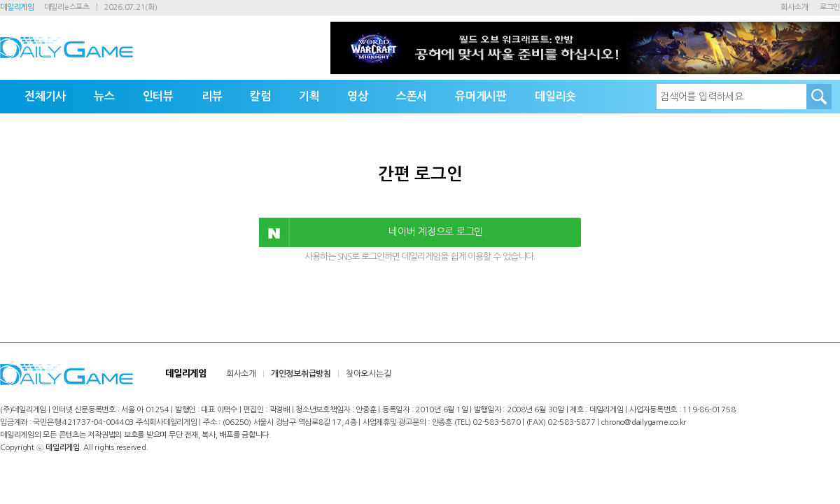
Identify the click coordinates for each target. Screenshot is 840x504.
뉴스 (104, 96)
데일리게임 (17, 7)
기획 (309, 96)
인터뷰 (158, 96)
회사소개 (794, 7)
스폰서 (412, 96)
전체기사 (45, 96)
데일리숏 (555, 96)
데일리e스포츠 (67, 7)
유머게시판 (481, 96)
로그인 (830, 7)
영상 (358, 96)
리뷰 (212, 96)
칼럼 (260, 96)
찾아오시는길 (369, 374)
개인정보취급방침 (301, 374)
